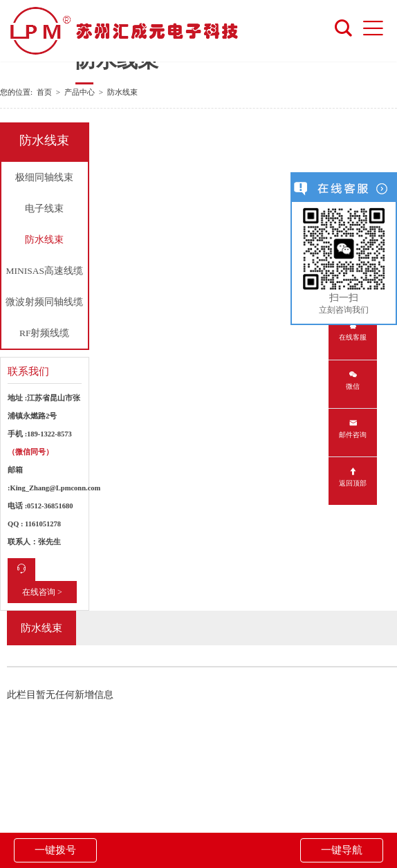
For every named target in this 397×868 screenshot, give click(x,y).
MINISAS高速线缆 (44, 271)
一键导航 (342, 850)
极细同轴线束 (44, 177)
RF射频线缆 (45, 333)
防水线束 (44, 240)
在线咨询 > (42, 592)
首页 (44, 92)
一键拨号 (55, 850)
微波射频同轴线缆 (44, 302)
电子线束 (44, 209)
